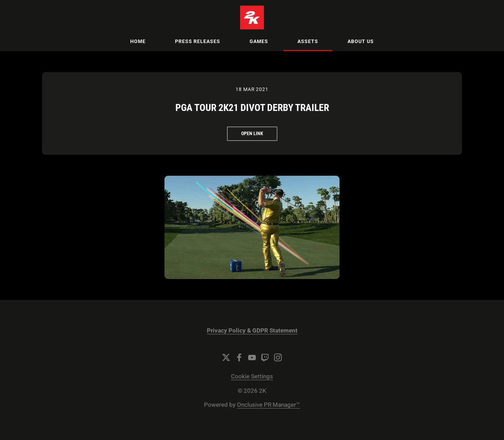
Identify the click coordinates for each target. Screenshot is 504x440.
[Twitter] (226, 357)
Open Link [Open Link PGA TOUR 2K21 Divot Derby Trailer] (252, 133)
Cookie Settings (252, 376)
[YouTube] (252, 357)
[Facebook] (239, 357)
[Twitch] (265, 357)
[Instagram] (278, 357)
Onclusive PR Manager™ (268, 405)
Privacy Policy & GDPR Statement (252, 331)
